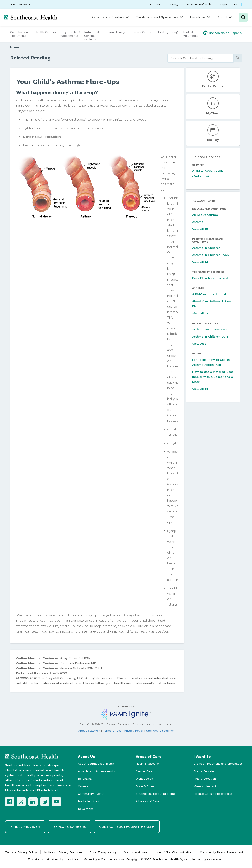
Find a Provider (204, 771)
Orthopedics (144, 779)
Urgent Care (229, 4)
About (225, 17)
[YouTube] (56, 802)
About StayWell (89, 731)
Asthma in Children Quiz (210, 337)
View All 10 (200, 229)
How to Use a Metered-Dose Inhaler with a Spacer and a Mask (213, 377)
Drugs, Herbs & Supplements (70, 34)
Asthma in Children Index (211, 255)
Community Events (91, 794)
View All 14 (200, 262)
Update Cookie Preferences (213, 794)
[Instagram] (45, 802)
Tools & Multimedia (190, 34)
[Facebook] (10, 802)
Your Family (117, 32)
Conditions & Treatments (19, 34)
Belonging (85, 779)
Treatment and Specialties (160, 17)
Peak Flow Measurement (210, 278)
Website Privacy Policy (21, 852)
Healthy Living (168, 32)
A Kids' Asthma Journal (209, 294)
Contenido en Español (226, 33)
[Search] (243, 17)
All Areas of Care (147, 801)
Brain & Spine (145, 786)
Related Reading (30, 58)
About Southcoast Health (96, 764)
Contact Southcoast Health (127, 827)
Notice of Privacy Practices (63, 852)
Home (15, 47)
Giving (174, 4)
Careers (155, 4)
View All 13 (200, 389)
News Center (142, 32)
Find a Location (205, 779)
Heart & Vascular (147, 764)
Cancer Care (144, 771)
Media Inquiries (88, 801)
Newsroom (85, 809)
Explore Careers (70, 827)
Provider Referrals (199, 4)
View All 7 (199, 344)
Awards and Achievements (96, 771)
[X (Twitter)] (21, 802)
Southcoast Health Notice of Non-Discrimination (158, 852)
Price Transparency (103, 852)
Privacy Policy (134, 731)
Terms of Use (112, 731)
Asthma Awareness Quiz (210, 329)
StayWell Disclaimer (160, 731)
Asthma (198, 222)
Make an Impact (205, 786)
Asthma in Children (206, 248)
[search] (201, 58)
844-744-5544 (20, 4)
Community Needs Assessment (222, 852)
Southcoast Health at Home (156, 794)
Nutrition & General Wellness (92, 36)
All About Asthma (205, 215)
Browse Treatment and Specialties (218, 764)
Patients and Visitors (110, 17)
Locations (200, 17)
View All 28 (200, 313)
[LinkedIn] (33, 802)
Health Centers (45, 32)
